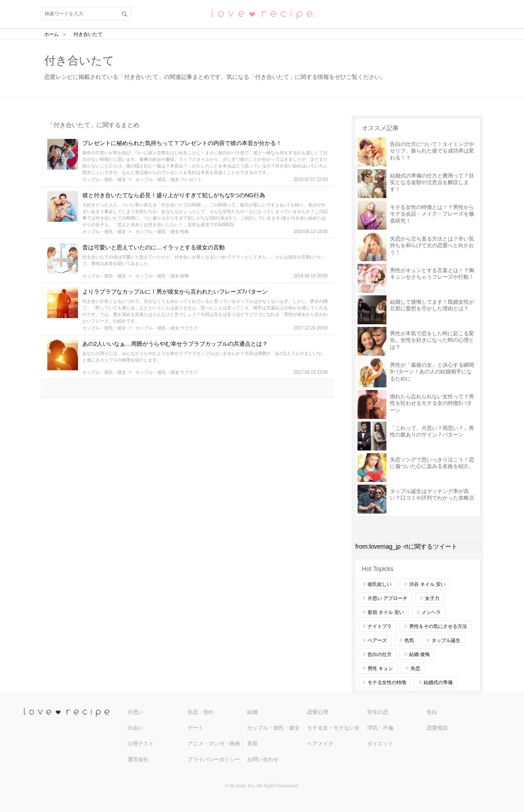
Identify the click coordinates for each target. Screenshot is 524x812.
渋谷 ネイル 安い (427, 584)
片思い (135, 712)
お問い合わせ (263, 759)
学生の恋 (378, 712)
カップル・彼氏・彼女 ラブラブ (167, 328)
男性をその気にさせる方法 (438, 626)
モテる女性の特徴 (387, 682)
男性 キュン (380, 668)
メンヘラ (431, 612)
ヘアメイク (320, 744)
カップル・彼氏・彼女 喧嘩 (162, 276)
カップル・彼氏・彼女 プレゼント (169, 180)
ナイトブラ (380, 626)
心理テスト (141, 744)
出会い (135, 728)
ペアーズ (377, 640)
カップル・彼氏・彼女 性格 (162, 232)
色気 (409, 640)
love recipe (74, 712)
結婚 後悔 (420, 654)
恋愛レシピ (262, 13)
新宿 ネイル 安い (386, 612)
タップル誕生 (446, 640)
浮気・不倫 (380, 728)
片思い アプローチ (388, 598)
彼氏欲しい (380, 584)
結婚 (252, 712)
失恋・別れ (201, 712)
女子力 (432, 598)
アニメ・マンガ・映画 (214, 744)
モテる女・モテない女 (333, 728)
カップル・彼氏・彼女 (104, 180)
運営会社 (138, 759)
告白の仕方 (380, 654)
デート (195, 728)
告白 (432, 712)
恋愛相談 (437, 728)
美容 (252, 744)
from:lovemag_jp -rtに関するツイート (406, 546)
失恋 (415, 668)
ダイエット (380, 744)
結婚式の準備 (438, 682)
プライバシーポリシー (214, 759)
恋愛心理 (318, 712)
